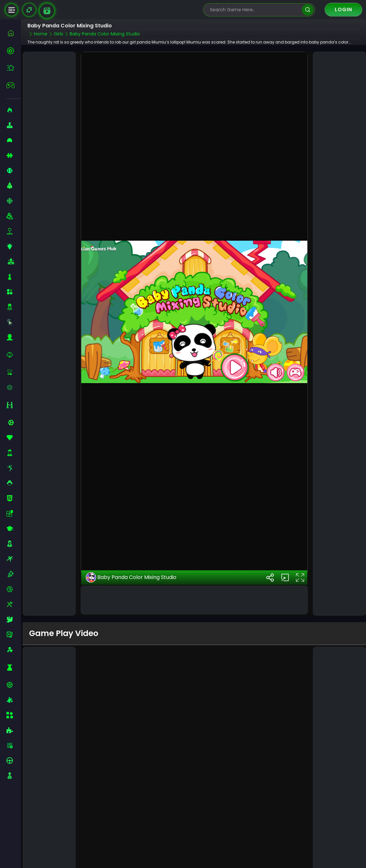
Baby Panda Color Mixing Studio (131, 560)
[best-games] (14, 51)
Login (343, 10)
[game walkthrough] (47, 11)
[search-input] (254, 10)
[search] (307, 10)
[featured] (14, 68)
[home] (14, 33)
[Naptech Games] (29, 10)
